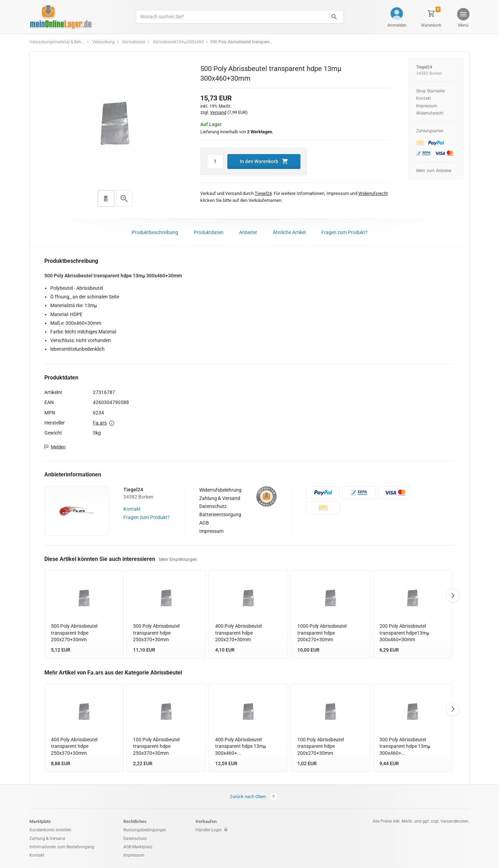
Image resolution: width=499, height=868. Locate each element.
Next (453, 596)
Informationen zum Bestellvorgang (62, 847)
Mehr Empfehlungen (178, 560)
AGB (204, 523)
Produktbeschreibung (155, 232)
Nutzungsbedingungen (145, 830)
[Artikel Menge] (215, 162)
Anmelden (397, 25)
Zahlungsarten (430, 131)
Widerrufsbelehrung (220, 490)
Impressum (427, 106)
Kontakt (424, 98)
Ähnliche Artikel (289, 232)
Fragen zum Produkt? (344, 232)
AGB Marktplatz (138, 847)
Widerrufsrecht (430, 113)
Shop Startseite (430, 91)
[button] (463, 19)
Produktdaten (209, 232)
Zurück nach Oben (254, 797)
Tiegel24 (424, 67)
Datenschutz (213, 506)
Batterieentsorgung (220, 514)
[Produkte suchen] (231, 17)
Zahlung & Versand (220, 498)
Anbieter (248, 232)
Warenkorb (431, 25)
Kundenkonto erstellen (50, 830)
